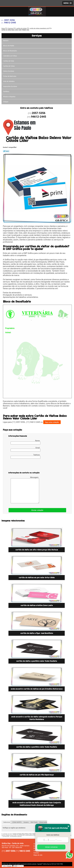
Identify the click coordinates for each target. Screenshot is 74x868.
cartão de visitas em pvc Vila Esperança (37, 775)
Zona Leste (43, 822)
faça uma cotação (52, 422)
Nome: (25, 442)
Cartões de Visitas (9, 66)
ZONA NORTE (17, 822)
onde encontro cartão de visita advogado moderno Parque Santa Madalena (37, 718)
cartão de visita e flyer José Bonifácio (37, 633)
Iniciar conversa (51, 847)
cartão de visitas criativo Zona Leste (37, 605)
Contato (36, 853)
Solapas (6, 102)
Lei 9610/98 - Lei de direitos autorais (12, 837)
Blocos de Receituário (10, 51)
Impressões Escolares (10, 86)
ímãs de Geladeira (9, 81)
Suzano (26, 822)
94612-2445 (10, 23)
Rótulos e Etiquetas (9, 97)
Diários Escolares (9, 71)
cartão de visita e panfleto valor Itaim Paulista (37, 661)
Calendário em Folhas (10, 56)
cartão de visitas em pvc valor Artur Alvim (37, 578)
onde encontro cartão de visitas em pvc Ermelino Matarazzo (37, 689)
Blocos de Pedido (9, 46)
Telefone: (25, 456)
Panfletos (6, 92)
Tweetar (6, 151)
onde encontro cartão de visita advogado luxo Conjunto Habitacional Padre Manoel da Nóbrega (37, 804)
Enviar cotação (37, 510)
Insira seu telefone (53, 835)
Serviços (37, 36)
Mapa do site (38, 855)
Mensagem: (25, 490)
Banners (6, 41)
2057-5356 (10, 20)
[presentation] (23, 466)
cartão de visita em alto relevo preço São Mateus (37, 550)
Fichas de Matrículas (10, 76)
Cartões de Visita (9, 61)
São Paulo (34, 822)
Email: (25, 449)
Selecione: (7, 822)
